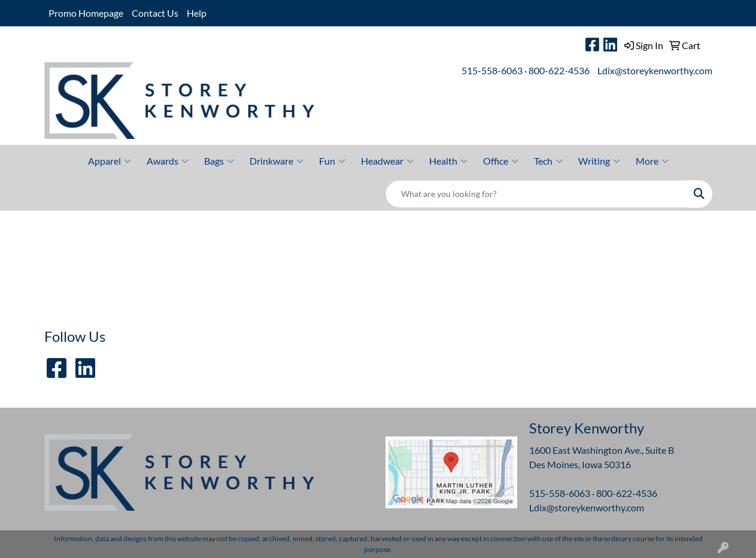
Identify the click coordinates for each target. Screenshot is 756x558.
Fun (332, 161)
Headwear (387, 161)
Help (197, 13)
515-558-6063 (492, 70)
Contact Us (155, 13)
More (652, 161)
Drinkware (277, 161)
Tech (548, 161)
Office (501, 161)
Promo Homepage (86, 13)
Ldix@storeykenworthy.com (655, 70)
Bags (219, 161)
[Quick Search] (536, 194)
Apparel (110, 161)
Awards (168, 161)
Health (448, 161)
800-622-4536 (559, 70)
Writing (599, 161)
